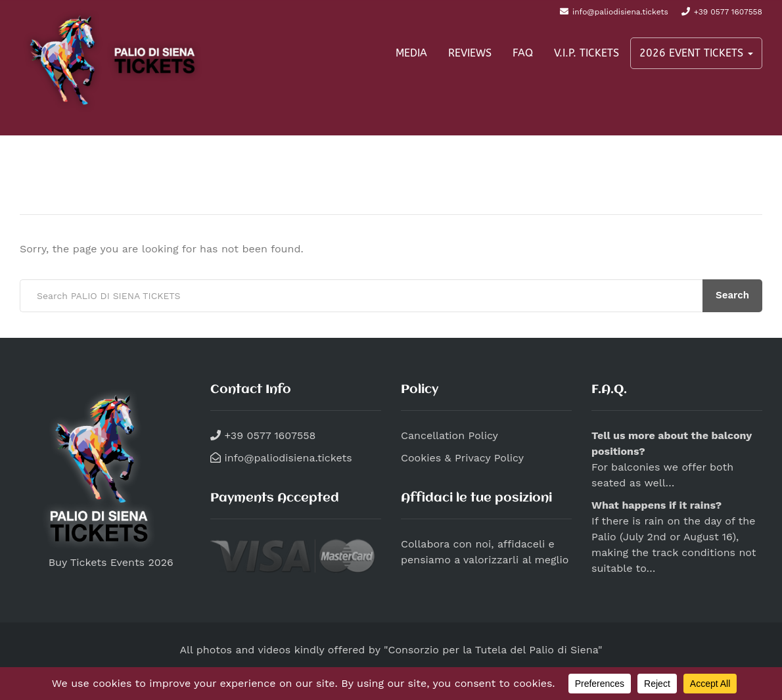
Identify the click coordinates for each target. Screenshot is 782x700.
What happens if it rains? (656, 505)
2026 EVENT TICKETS (696, 53)
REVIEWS (470, 53)
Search (732, 295)
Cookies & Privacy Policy (462, 458)
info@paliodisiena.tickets (287, 458)
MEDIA (411, 53)
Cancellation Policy (449, 435)
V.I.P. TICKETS (586, 53)
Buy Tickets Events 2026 (97, 562)
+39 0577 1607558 (268, 435)
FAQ (523, 53)
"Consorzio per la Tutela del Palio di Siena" (493, 650)
